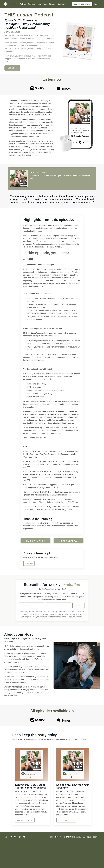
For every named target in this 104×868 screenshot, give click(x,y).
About (45, 4)
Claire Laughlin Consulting (52, 449)
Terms (50, 863)
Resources (32, 4)
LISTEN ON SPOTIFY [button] (35, 561)
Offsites (52, 4)
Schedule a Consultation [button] (82, 4)
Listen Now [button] (12, 71)
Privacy (58, 863)
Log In (97, 4)
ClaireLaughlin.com (54, 446)
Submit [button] (78, 626)
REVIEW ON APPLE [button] (69, 561)
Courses (62, 4)
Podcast (23, 4)
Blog (39, 4)
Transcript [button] (29, 584)
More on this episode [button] (25, 846)
